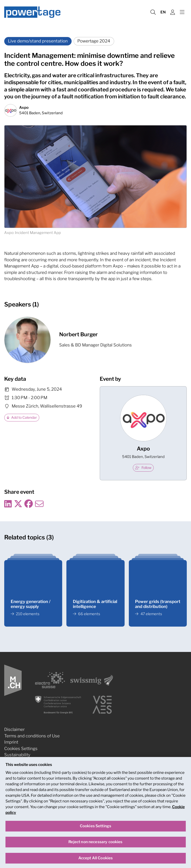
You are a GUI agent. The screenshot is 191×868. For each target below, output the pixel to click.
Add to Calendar (22, 417)
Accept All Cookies (96, 861)
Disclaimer (14, 729)
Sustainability (17, 755)
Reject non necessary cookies (95, 845)
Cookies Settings (21, 749)
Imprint (11, 742)
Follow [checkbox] (143, 468)
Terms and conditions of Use (32, 736)
